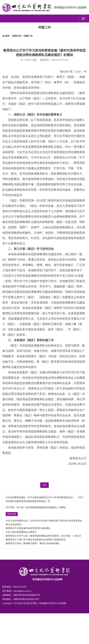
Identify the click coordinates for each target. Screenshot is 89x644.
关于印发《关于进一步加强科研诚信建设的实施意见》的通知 (36, 507)
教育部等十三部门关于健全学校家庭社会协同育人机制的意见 (36, 540)
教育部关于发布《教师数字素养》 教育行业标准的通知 (33, 543)
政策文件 (17, 36)
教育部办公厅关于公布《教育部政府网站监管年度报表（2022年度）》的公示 (43, 536)
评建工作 (28, 36)
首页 (6, 36)
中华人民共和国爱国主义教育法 (21, 532)
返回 (44, 485)
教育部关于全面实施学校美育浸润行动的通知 (28, 528)
